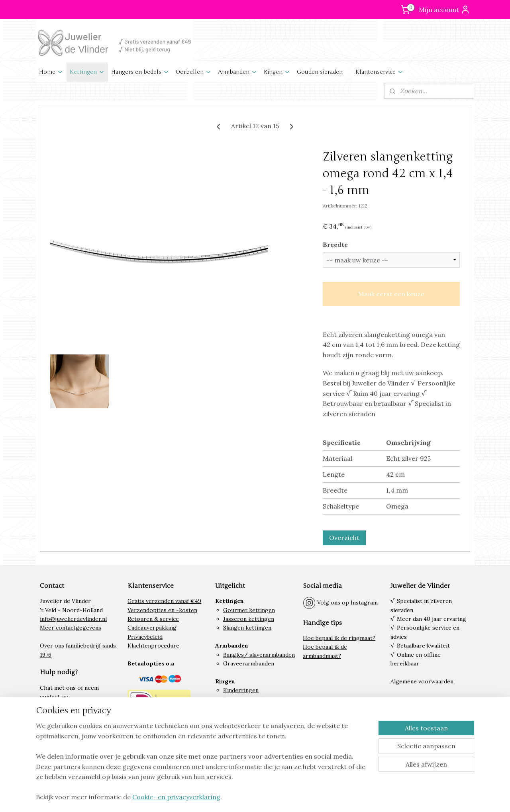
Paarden (234, 735)
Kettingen (87, 72)
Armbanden (238, 72)
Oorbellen (194, 72)
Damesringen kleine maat (257, 699)
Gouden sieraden (320, 72)
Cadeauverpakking (152, 628)
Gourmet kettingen (249, 610)
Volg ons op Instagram (340, 603)
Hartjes (233, 753)
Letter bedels (241, 761)
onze (58, 706)
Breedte (335, 245)
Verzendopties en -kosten (162, 610)
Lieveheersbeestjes (249, 744)
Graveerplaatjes (244, 726)
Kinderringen (241, 690)
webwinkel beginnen (296, 797)
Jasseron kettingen (249, 619)
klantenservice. (86, 706)
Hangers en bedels (140, 72)
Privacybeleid (145, 637)
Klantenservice (380, 72)
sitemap (254, 797)
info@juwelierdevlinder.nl (73, 619)
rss (268, 797)
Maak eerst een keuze (391, 294)
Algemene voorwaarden (422, 681)
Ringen (277, 72)
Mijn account (444, 10)
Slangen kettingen (247, 628)
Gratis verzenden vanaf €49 (164, 601)
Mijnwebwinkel (362, 797)
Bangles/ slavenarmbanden (259, 655)
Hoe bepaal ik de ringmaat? (339, 638)
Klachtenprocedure (153, 646)
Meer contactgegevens (71, 628)
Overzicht (344, 538)
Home (51, 72)
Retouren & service (153, 619)
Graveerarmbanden (249, 663)
